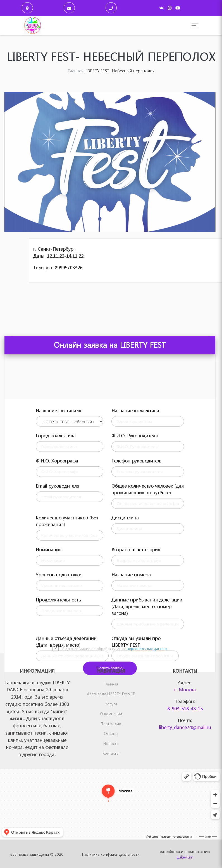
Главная (111, 684)
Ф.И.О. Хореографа (57, 586)
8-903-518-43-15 (185, 708)
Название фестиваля (59, 535)
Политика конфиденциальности (111, 854)
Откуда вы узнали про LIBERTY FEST (136, 767)
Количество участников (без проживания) (67, 646)
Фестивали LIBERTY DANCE (111, 694)
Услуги (111, 704)
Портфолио (111, 724)
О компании (111, 714)
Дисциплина (125, 643)
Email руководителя (58, 611)
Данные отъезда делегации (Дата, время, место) (66, 767)
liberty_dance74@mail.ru (185, 727)
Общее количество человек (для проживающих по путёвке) (148, 614)
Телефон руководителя (137, 586)
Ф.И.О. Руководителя (135, 561)
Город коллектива (56, 561)
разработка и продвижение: (185, 854)
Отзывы (111, 733)
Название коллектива (135, 535)
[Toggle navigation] (193, 26)
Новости (111, 743)
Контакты (111, 753)
